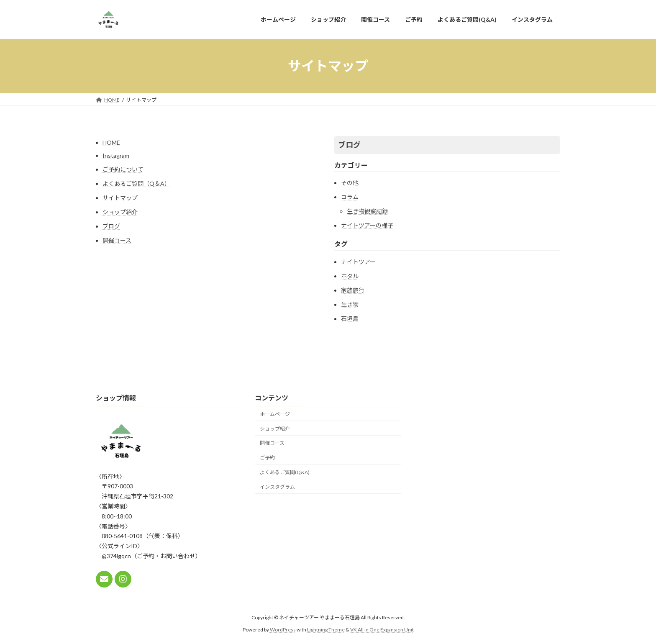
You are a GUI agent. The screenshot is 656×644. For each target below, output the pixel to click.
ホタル (350, 276)
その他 (350, 183)
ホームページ (275, 414)
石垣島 (350, 319)
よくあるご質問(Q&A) (285, 472)
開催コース (117, 240)
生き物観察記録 (367, 211)
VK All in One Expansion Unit (382, 630)
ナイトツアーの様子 (367, 225)
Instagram (116, 155)
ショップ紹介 (120, 212)
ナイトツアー (358, 262)
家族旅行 (353, 290)
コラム (350, 197)
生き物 (350, 304)
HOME (111, 142)
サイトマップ (120, 198)
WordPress (283, 630)
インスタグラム (277, 487)
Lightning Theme (326, 630)
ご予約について (123, 169)
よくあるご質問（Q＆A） (136, 183)
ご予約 (267, 458)
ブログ (111, 226)
